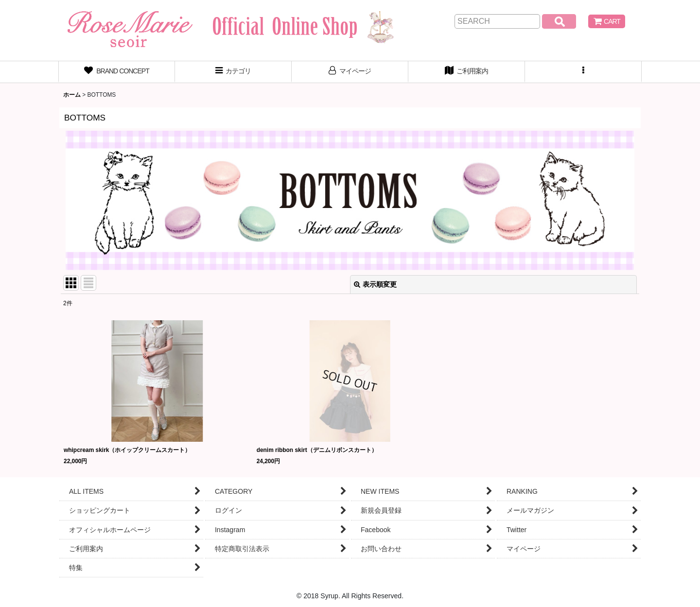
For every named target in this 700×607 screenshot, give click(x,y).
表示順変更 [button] (375, 284)
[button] (583, 72)
